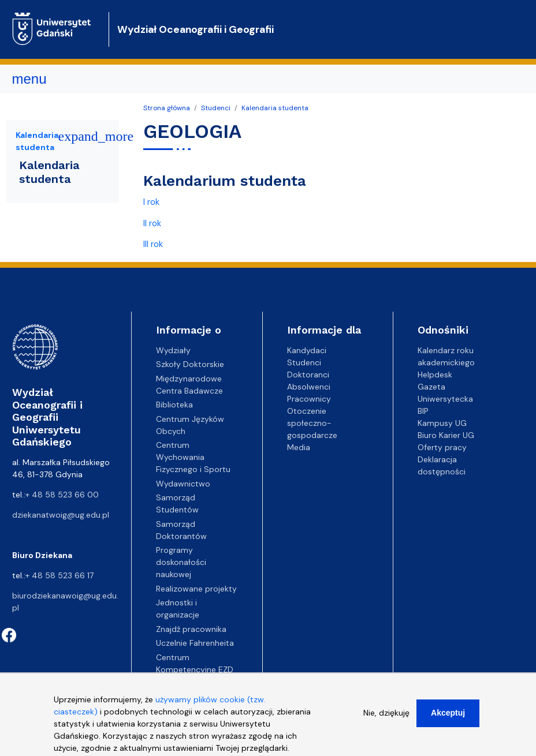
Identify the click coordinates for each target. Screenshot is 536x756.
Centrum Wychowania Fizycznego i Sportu (193, 457)
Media (299, 447)
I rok (151, 202)
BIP (423, 411)
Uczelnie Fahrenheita (195, 643)
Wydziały (173, 350)
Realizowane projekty (196, 589)
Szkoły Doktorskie (190, 364)
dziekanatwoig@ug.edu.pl (61, 515)
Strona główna (167, 108)
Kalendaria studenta (275, 108)
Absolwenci (309, 387)
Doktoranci (308, 375)
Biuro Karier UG (446, 435)
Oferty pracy (442, 447)
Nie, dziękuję (386, 720)
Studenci (216, 108)
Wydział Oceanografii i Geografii (196, 29)
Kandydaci (307, 350)
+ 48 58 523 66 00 (62, 495)
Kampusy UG (442, 423)
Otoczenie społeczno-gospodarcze (312, 423)
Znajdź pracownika (191, 629)
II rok (152, 223)
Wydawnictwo (183, 484)
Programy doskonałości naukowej (181, 562)
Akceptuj (448, 720)
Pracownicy (309, 399)
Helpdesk (435, 375)
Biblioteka (174, 405)
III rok (153, 244)
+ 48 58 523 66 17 (59, 575)
